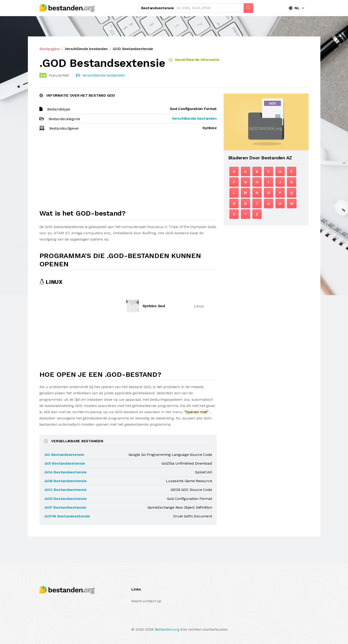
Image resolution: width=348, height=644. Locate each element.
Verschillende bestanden (86, 49)
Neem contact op (146, 601)
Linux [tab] (51, 282)
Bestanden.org (167, 629)
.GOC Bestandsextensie (65, 490)
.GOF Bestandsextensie (65, 507)
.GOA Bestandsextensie (65, 472)
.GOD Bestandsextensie (65, 499)
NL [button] (294, 8)
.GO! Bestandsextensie (64, 463)
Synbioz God (154, 306)
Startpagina (49, 49)
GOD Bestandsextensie (133, 49)
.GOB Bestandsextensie (65, 481)
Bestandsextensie (158, 8)
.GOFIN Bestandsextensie (67, 516)
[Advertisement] (128, 172)
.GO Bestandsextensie (64, 455)
